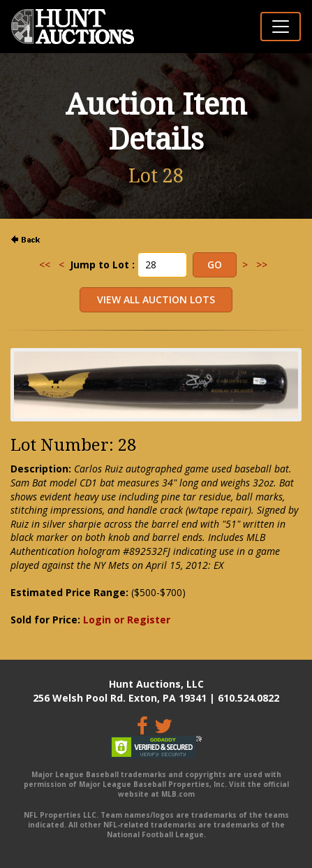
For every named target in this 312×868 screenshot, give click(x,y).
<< (45, 265)
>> (262, 265)
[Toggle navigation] (281, 27)
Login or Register (127, 620)
